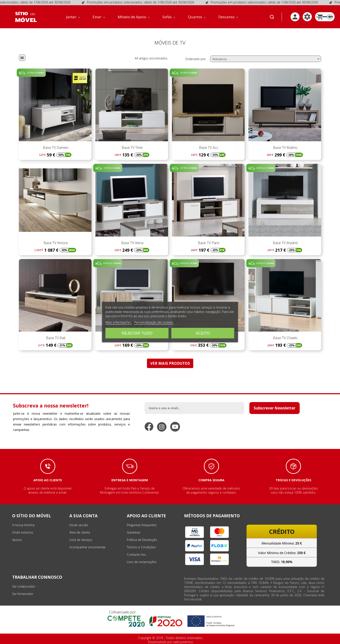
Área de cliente (80, 532)
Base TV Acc (208, 148)
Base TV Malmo (285, 148)
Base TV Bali (55, 338)
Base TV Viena (132, 243)
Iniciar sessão (79, 525)
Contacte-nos (136, 554)
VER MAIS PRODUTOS (170, 363)
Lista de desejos (81, 540)
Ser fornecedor (23, 594)
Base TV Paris (208, 243)
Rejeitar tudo (137, 333)
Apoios (17, 540)
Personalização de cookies (154, 322)
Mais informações (119, 322)
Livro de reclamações (142, 562)
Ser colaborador (24, 586)
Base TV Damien (55, 148)
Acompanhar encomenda (87, 547)
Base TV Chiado (285, 338)
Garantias (134, 532)
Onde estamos (23, 532)
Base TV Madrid (285, 243)
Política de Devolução (142, 540)
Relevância (266, 59)
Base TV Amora (55, 243)
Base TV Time (132, 148)
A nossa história (23, 525)
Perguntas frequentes (142, 525)
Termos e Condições (141, 547)
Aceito (203, 333)
